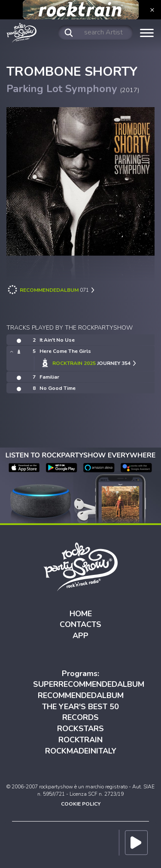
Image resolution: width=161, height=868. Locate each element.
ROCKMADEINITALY (81, 751)
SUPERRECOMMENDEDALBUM (89, 684)
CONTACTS (80, 624)
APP (80, 636)
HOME (81, 614)
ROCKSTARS (80, 729)
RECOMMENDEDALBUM (81, 695)
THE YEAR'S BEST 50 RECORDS (80, 712)
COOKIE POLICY (81, 804)
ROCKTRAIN (80, 740)
